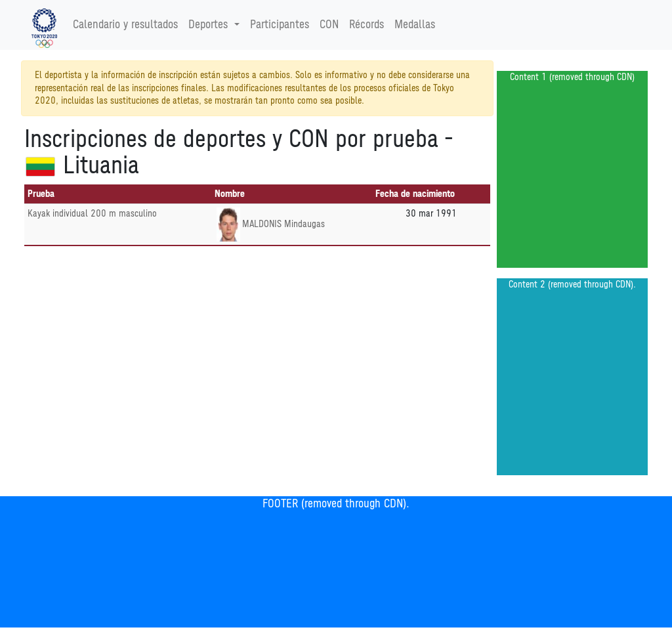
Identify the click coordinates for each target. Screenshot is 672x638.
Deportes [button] (210, 25)
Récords (367, 25)
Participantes (280, 25)
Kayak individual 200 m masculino (92, 214)
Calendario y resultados (125, 25)
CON (329, 25)
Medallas (415, 25)
